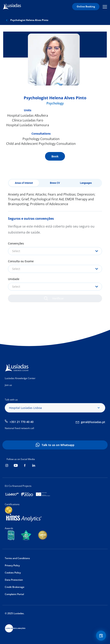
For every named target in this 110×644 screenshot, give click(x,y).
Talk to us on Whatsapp (58, 445)
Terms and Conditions (17, 558)
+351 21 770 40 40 (22, 422)
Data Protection (14, 580)
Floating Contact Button (102, 636)
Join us (8, 385)
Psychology (55, 103)
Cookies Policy (13, 573)
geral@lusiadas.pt (93, 422)
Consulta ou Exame (21, 261)
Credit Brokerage (15, 587)
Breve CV (55, 183)
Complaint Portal (14, 594)
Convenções (16, 243)
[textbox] (55, 251)
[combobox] (55, 251)
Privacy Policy (12, 565)
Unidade (14, 279)
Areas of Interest (24, 183)
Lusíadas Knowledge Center (20, 378)
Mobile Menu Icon (105, 7)
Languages (86, 183)
